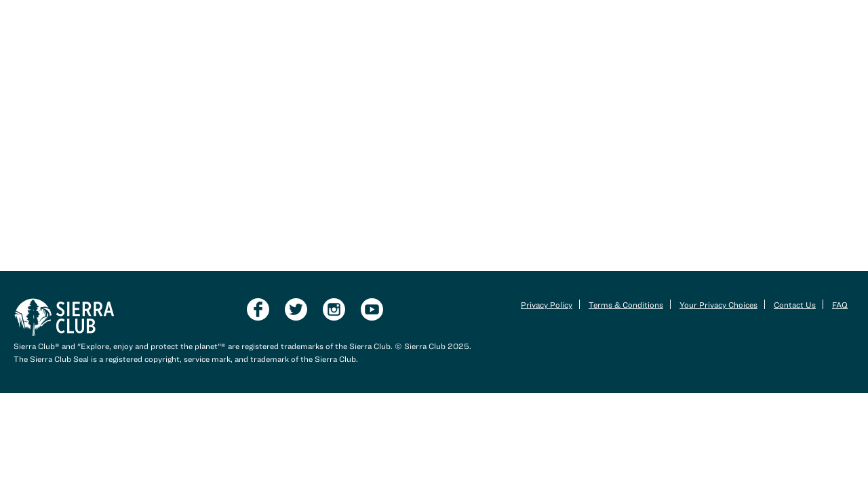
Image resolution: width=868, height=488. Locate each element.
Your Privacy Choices (718, 304)
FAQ (840, 304)
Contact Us (795, 304)
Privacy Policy (547, 304)
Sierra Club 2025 (437, 346)
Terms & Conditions (626, 304)
